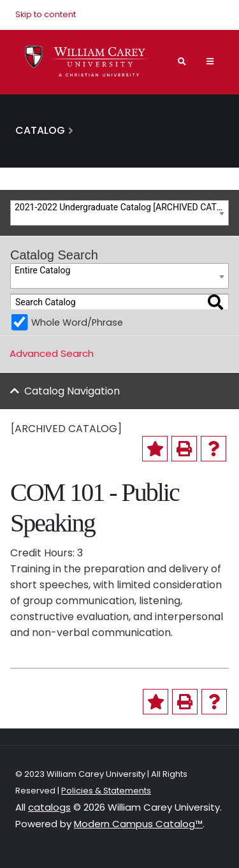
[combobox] (119, 213)
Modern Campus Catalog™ (138, 824)
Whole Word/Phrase (77, 322)
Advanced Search (52, 353)
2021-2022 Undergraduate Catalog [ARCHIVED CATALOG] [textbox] (121, 207)
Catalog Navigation (72, 391)
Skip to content (46, 14)
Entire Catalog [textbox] (42, 270)
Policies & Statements (106, 791)
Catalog (40, 130)
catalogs (49, 807)
